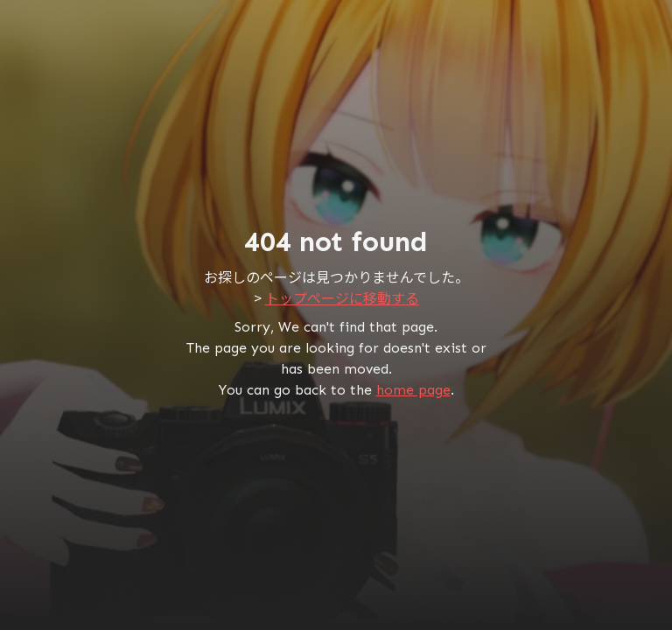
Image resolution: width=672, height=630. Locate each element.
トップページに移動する (342, 297)
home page (413, 390)
